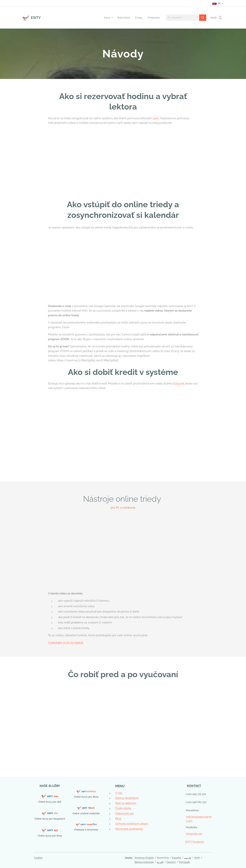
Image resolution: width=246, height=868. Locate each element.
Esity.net (179, 383)
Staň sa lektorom (126, 803)
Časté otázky (123, 808)
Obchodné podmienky (129, 829)
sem (156, 118)
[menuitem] (106, 18)
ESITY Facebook (194, 842)
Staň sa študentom (127, 798)
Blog (118, 819)
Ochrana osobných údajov (132, 824)
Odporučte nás (125, 813)
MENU (120, 786)
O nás (119, 793)
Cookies (38, 858)
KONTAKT (194, 786)
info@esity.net (194, 834)
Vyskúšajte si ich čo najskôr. (66, 643)
